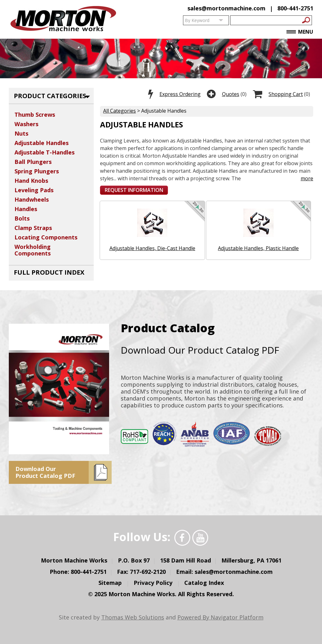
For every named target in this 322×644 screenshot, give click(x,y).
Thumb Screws (35, 115)
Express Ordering (180, 94)
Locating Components (46, 237)
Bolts (22, 218)
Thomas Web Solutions (133, 617)
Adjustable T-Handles (44, 152)
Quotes (231, 94)
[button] (134, 190)
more (304, 178)
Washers (26, 124)
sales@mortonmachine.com (226, 8)
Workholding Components (33, 250)
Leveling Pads (34, 190)
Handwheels (32, 199)
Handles (26, 209)
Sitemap (110, 583)
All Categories (119, 111)
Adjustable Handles (42, 143)
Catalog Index (204, 583)
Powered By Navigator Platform (220, 617)
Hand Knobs (31, 181)
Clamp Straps (33, 228)
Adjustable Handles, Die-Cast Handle (152, 248)
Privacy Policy (153, 583)
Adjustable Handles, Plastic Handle (258, 248)
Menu (300, 32)
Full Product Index (49, 272)
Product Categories (50, 96)
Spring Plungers (37, 171)
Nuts (21, 133)
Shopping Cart (286, 94)
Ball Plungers (33, 162)
